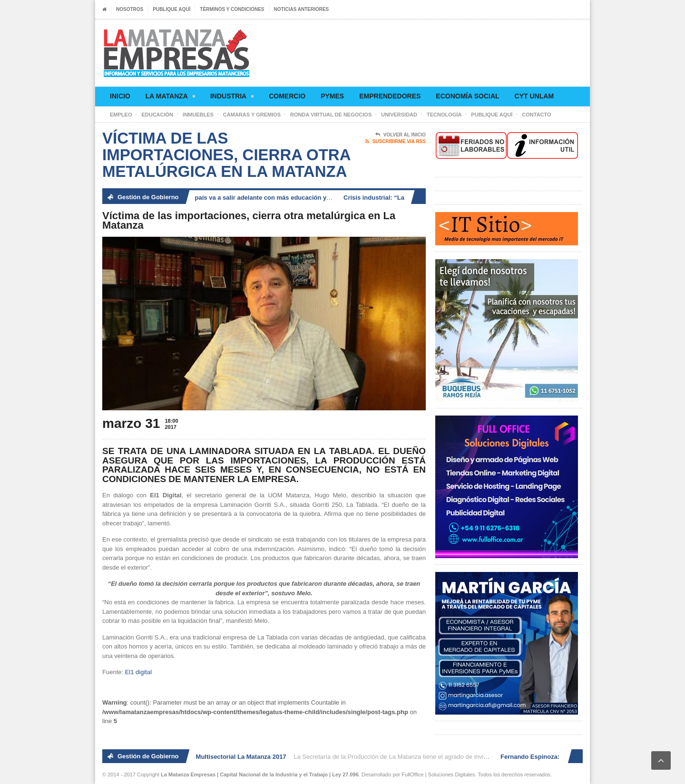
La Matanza (170, 98)
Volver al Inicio (401, 135)
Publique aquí (171, 9)
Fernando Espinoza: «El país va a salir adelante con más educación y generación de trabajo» (262, 198)
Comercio (287, 96)
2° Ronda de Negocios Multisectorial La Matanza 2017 (210, 757)
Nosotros (130, 9)
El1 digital (138, 672)
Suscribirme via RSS (396, 142)
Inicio (120, 96)
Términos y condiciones (232, 9)
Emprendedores (390, 96)
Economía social (467, 96)
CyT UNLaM (534, 96)
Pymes (332, 96)
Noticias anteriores (302, 9)
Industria (232, 98)
